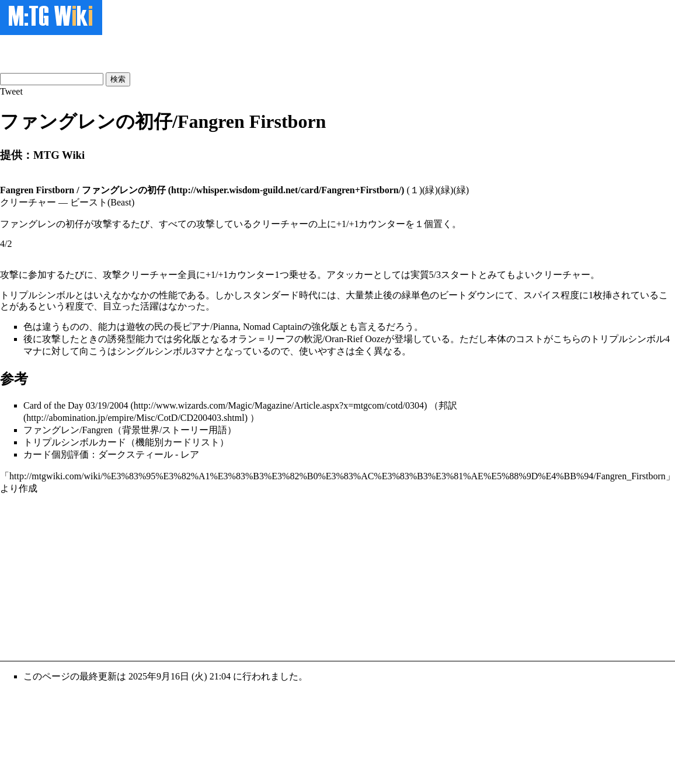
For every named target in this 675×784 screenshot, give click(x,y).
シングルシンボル (154, 351)
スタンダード (271, 295)
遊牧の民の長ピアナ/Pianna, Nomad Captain (214, 327)
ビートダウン (467, 295)
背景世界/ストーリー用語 (175, 430)
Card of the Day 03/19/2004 (76, 405)
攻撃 (9, 275)
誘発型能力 (131, 339)
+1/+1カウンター (240, 275)
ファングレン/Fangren (68, 430)
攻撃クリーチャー (140, 275)
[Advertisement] (137, 53)
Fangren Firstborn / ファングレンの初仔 (83, 190)
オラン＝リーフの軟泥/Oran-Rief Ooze (307, 339)
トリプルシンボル (37, 295)
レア (190, 454)
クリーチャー (562, 275)
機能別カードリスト (178, 442)
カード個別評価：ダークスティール (98, 454)
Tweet (11, 91)
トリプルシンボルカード (75, 442)
